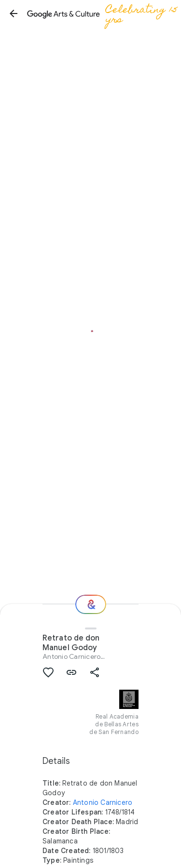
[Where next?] (91, 604)
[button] (14, 13)
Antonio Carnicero (71, 656)
